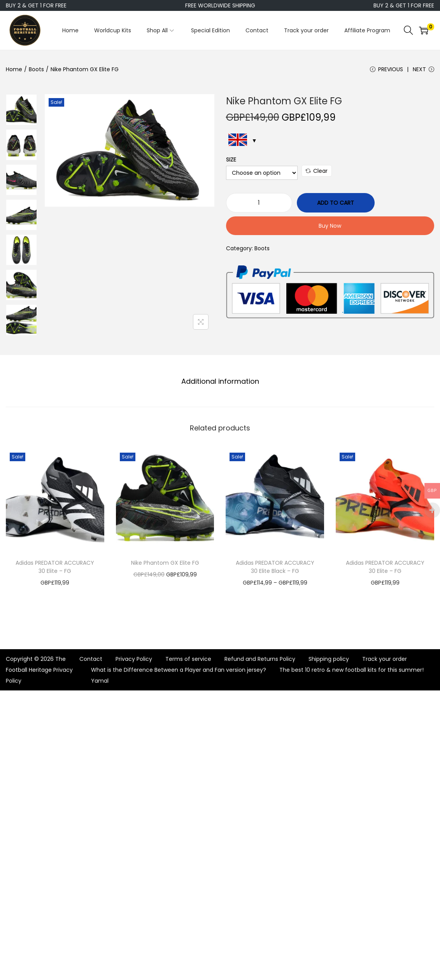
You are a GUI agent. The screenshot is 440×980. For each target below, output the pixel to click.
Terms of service (188, 659)
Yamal (100, 681)
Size (231, 160)
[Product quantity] (259, 203)
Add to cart (336, 203)
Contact (91, 659)
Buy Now (330, 226)
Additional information (220, 381)
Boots (36, 69)
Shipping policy (329, 659)
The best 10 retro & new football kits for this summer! (351, 670)
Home (14, 69)
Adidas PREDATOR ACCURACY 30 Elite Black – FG (275, 567)
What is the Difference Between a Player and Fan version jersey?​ (179, 670)
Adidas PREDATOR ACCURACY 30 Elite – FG (55, 567)
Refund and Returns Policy (260, 659)
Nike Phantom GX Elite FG (165, 563)
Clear (317, 171)
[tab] (220, 381)
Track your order (385, 659)
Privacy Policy (134, 659)
